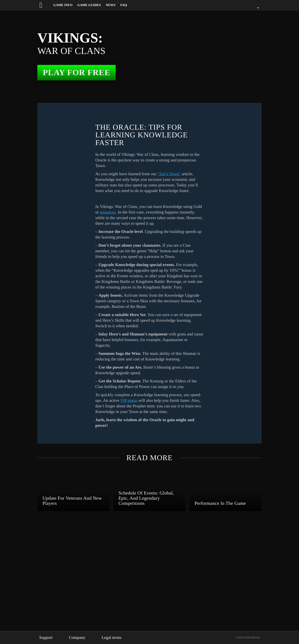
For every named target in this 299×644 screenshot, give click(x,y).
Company (80, 637)
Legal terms (117, 637)
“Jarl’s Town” (177, 174)
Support (47, 637)
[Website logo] (45, 5)
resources (120, 293)
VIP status (145, 498)
